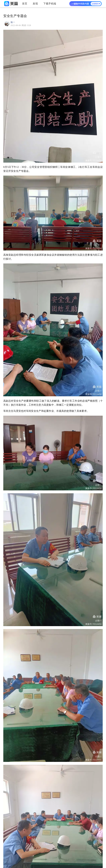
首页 (25, 4)
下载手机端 (50, 4)
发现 (35, 4)
